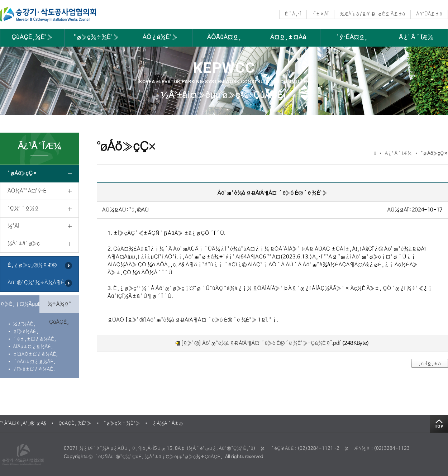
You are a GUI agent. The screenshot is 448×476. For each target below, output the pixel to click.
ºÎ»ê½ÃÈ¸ (26, 332)
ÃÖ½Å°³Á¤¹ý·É (27, 191)
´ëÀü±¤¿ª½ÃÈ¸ (34, 362)
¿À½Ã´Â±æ (168, 423)
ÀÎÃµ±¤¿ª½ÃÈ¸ (33, 347)
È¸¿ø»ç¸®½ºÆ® (32, 265)
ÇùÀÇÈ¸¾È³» (32, 37)
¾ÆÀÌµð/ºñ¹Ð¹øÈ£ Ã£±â (372, 14)
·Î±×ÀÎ (320, 14)
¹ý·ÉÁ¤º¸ (352, 37)
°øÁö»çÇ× (22, 173)
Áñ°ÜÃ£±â (429, 14)
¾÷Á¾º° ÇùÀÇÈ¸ (59, 307)
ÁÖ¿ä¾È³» (160, 37)
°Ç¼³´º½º (23, 208)
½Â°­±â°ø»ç (24, 244)
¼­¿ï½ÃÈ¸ (24, 324)
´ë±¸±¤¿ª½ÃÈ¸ (35, 339)
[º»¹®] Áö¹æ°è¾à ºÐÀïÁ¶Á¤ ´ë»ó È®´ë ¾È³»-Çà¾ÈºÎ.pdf (261, 343)
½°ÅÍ (13, 226)
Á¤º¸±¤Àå (288, 37)
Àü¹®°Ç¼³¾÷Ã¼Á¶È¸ (37, 283)
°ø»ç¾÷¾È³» (96, 37)
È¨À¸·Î (293, 14)
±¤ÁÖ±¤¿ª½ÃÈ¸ (35, 354)
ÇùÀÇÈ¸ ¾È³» (75, 423)
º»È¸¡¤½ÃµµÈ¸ (20, 304)
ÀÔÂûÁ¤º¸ (224, 37)
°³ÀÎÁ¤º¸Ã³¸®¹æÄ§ (23, 423)
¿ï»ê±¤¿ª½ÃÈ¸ (34, 369)
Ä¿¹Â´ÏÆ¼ (416, 37)
